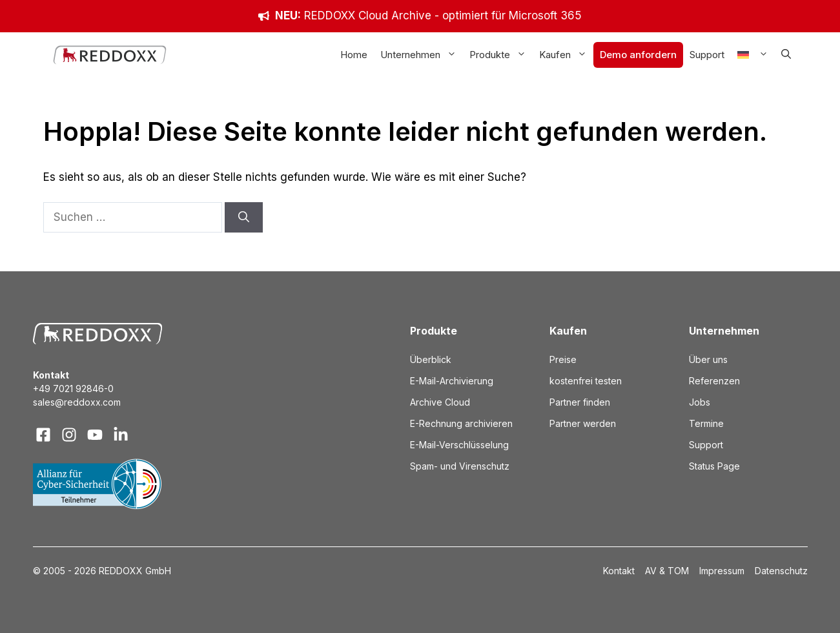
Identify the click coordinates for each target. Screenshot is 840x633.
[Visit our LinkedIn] (121, 435)
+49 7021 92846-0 (73, 389)
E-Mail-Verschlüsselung (459, 445)
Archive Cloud (440, 402)
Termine (706, 423)
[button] (786, 55)
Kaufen (566, 55)
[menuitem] (753, 55)
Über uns (708, 359)
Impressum (722, 571)
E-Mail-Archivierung (452, 381)
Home (354, 55)
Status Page (714, 466)
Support (707, 55)
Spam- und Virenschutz (460, 466)
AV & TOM (667, 571)
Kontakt (619, 571)
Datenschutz (781, 571)
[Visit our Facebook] (43, 435)
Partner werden (583, 423)
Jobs (700, 402)
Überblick (431, 359)
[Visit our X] (95, 435)
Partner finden (580, 402)
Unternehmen (422, 55)
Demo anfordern (638, 55)
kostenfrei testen (586, 381)
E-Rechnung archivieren (461, 423)
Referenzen (714, 381)
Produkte (501, 55)
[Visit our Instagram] (69, 435)
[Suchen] (244, 218)
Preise (563, 359)
